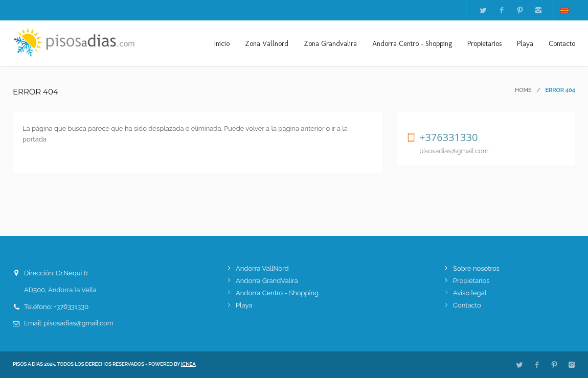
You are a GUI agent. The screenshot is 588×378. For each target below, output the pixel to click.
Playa (525, 44)
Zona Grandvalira (330, 44)
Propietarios (484, 44)
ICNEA (188, 364)
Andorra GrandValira (267, 281)
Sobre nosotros (476, 268)
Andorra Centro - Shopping (412, 44)
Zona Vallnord (267, 44)
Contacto (562, 44)
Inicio (222, 44)
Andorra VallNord (262, 268)
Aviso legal (470, 293)
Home (523, 90)
